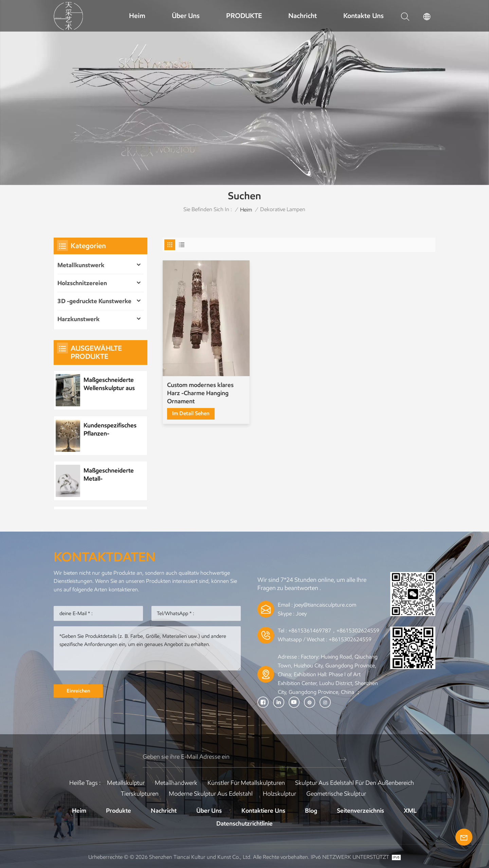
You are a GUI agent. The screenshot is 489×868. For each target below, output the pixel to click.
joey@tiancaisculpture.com (325, 605)
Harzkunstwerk (78, 319)
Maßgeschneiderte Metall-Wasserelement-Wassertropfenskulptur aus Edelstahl (112, 475)
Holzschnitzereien (82, 283)
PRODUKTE (244, 16)
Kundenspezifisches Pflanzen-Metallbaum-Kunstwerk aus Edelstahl (110, 430)
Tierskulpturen (140, 794)
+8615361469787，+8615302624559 (334, 631)
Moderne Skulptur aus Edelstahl (211, 794)
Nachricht (303, 16)
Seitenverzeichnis (360, 811)
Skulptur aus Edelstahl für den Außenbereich (355, 783)
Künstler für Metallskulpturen (246, 783)
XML (410, 811)
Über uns (186, 16)
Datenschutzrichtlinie (244, 824)
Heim (137, 16)
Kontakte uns (364, 16)
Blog (311, 811)
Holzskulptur (279, 794)
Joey (301, 614)
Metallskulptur (126, 783)
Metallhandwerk (176, 783)
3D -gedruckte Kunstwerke (94, 301)
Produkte (119, 811)
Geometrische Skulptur (336, 794)
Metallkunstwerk (81, 265)
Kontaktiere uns (263, 811)
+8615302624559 (350, 639)
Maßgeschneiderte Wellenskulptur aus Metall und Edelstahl (109, 384)
